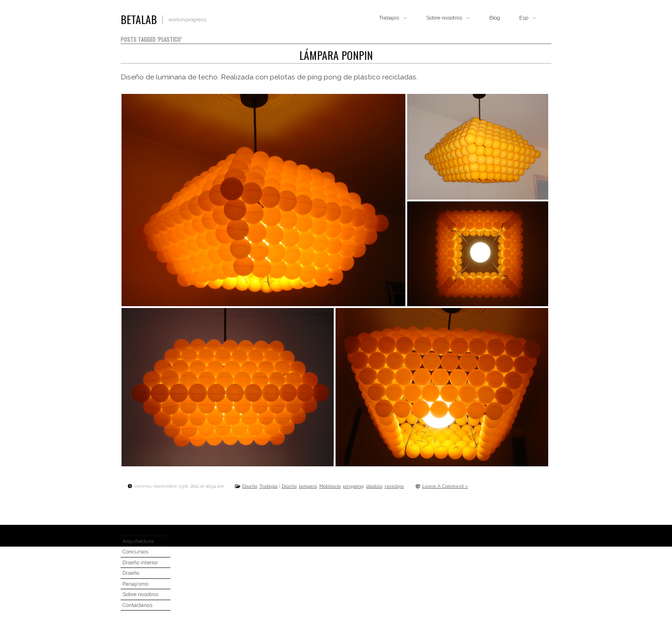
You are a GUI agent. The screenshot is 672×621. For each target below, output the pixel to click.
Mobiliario (330, 486)
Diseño (250, 486)
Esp (526, 18)
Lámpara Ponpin (336, 55)
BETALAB (139, 19)
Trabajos (391, 18)
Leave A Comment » (445, 486)
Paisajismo (135, 584)
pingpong (353, 486)
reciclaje (394, 486)
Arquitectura (138, 541)
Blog (495, 18)
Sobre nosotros (446, 18)
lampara (308, 486)
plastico (374, 486)
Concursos (135, 552)
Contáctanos (137, 605)
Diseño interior (140, 562)
